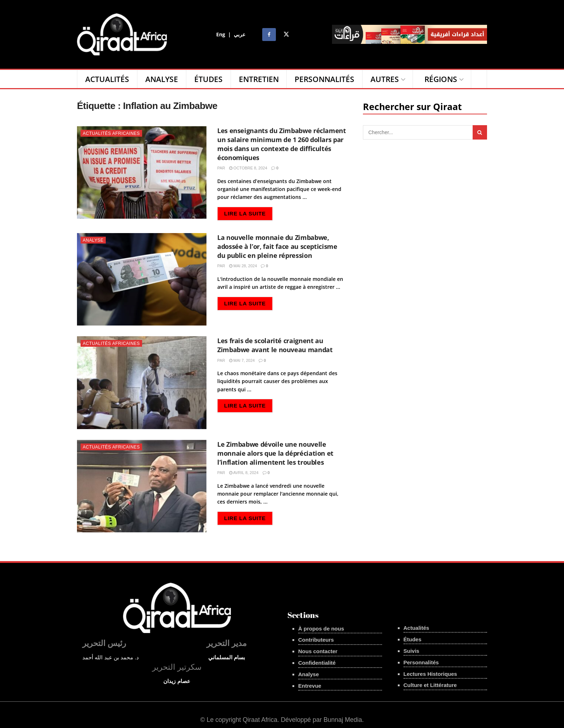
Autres (385, 79)
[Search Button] (479, 79)
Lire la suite (248, 213)
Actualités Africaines (111, 133)
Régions (441, 79)
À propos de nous (321, 629)
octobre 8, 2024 (248, 168)
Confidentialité (317, 663)
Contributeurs (316, 640)
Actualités (107, 79)
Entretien (259, 79)
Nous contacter (318, 651)
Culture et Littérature (430, 685)
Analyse (162, 79)
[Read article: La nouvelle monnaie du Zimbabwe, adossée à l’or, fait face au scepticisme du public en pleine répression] (142, 279)
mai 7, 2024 (242, 360)
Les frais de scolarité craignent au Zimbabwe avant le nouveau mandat (275, 345)
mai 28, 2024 (243, 266)
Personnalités (324, 79)
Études (208, 79)
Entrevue (310, 686)
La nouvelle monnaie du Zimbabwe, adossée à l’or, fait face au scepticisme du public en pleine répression (277, 246)
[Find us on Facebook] (269, 35)
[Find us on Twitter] (286, 35)
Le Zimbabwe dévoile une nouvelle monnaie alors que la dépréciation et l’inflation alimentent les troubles (275, 453)
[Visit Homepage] (122, 34)
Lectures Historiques (430, 674)
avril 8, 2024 (244, 473)
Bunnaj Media (343, 720)
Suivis (411, 651)
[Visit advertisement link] (410, 34)
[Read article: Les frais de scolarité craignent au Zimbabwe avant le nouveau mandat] (142, 383)
